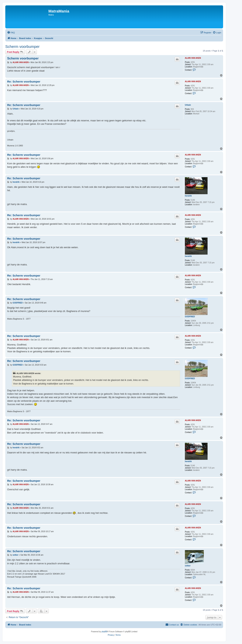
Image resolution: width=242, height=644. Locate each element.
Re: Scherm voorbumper (24, 81)
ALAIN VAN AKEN (193, 58)
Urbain (188, 105)
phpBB (104, 632)
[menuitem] (11, 33)
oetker (188, 566)
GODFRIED (190, 317)
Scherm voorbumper (22, 47)
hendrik (188, 196)
